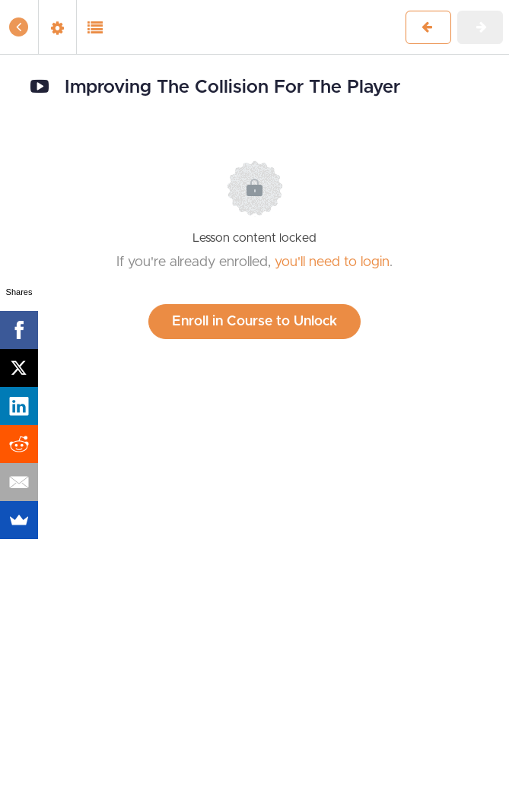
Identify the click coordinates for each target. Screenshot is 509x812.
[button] (19, 27)
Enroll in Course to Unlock (254, 322)
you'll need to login (332, 262)
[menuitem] (57, 27)
